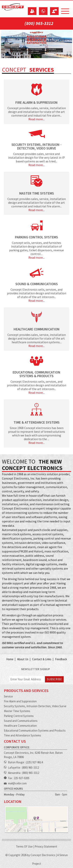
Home (10, 659)
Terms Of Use (24, 846)
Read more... (36, 119)
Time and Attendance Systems (22, 735)
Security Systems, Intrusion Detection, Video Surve (35, 706)
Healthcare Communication (20, 726)
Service (8, 696)
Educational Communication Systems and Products (35, 730)
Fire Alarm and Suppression (20, 701)
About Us (23, 659)
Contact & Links (42, 659)
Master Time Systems (17, 711)
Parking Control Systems (19, 716)
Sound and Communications (21, 721)
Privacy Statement (46, 846)
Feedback (61, 659)
